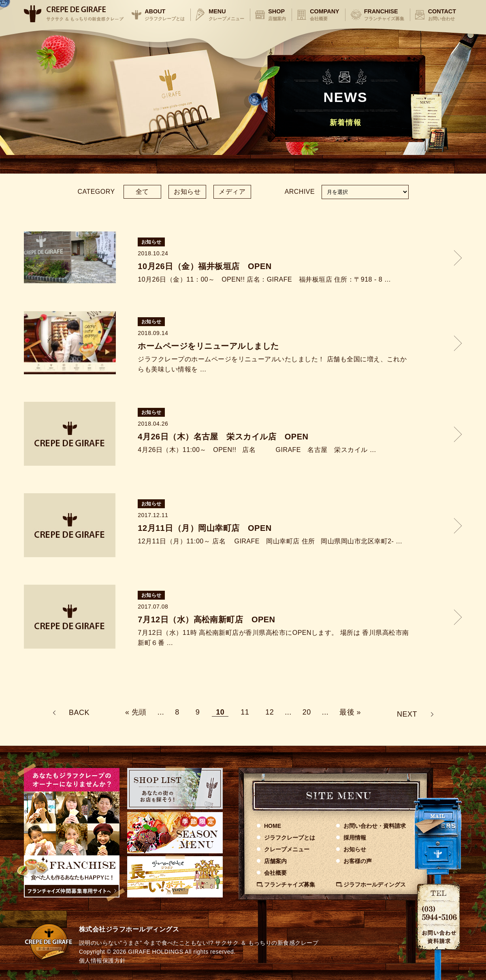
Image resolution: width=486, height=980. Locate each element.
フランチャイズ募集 (290, 885)
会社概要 (275, 873)
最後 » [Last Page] (350, 712)
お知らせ (187, 192)
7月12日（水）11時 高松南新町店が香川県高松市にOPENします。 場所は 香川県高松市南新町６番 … (273, 638)
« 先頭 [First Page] (136, 712)
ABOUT (165, 15)
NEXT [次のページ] (407, 714)
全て (142, 192)
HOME (273, 826)
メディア (232, 192)
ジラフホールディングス (375, 885)
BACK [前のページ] (79, 713)
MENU (226, 15)
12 (270, 712)
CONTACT (442, 15)
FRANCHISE (384, 15)
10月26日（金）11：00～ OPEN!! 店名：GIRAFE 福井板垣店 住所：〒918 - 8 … (264, 279)
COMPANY (325, 15)
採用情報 (355, 838)
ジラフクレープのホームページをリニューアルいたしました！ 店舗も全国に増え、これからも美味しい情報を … (272, 364)
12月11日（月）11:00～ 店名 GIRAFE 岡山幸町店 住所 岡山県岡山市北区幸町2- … (270, 541)
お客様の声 (358, 861)
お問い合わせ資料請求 (375, 826)
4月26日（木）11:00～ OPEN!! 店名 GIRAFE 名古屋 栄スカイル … (257, 450)
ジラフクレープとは (290, 838)
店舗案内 (275, 861)
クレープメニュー (287, 849)
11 (245, 712)
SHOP (277, 15)
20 (307, 712)
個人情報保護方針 (102, 961)
